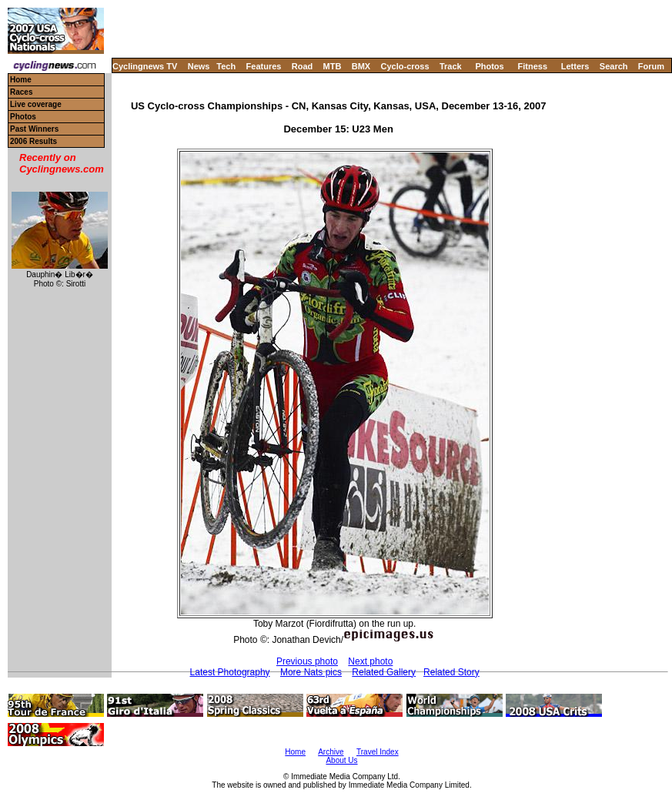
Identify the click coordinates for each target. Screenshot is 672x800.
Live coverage (36, 104)
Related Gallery (384, 672)
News (199, 66)
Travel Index (378, 752)
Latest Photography (230, 672)
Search (614, 66)
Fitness (532, 66)
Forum (651, 66)
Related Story (451, 672)
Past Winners (34, 129)
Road (303, 66)
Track (451, 66)
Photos (489, 66)
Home (21, 80)
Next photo (370, 661)
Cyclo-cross (405, 66)
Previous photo (307, 661)
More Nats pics (311, 672)
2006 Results (33, 141)
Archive (331, 752)
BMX (361, 66)
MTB (333, 66)
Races (21, 92)
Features (264, 66)
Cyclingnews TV (145, 66)
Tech (226, 66)
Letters (575, 66)
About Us (341, 760)
